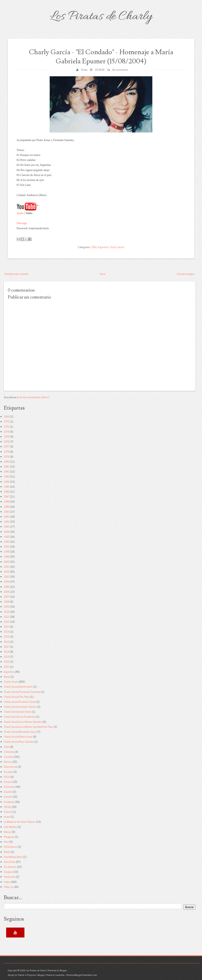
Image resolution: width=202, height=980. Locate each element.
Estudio (8, 797)
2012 (7, 622)
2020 (7, 662)
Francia (8, 812)
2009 (7, 607)
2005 (7, 587)
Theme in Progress (27, 975)
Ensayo (8, 782)
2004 (94, 247)
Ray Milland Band (13, 857)
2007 (7, 597)
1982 (7, 472)
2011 (7, 617)
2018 (7, 652)
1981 (7, 467)
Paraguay (9, 837)
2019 (7, 657)
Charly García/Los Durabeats (20, 717)
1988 (7, 502)
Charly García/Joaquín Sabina (20, 707)
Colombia (9, 752)
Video (7, 882)
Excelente (9, 802)
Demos (8, 762)
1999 (7, 557)
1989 (7, 507)
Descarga (22, 223)
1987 (7, 497)
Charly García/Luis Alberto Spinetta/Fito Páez (29, 727)
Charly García (117, 247)
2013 (7, 627)
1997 (7, 547)
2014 (7, 632)
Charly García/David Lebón (18, 687)
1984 (7, 482)
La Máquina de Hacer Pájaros (20, 822)
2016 (7, 642)
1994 (7, 532)
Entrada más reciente (17, 274)
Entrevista (9, 787)
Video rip (9, 887)
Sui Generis (10, 867)
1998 (7, 552)
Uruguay (8, 872)
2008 (7, 602)
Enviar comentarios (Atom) (34, 397)
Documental (10, 767)
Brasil (7, 677)
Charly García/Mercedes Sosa (20, 732)
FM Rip (7, 807)
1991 (7, 517)
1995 (7, 537)
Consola (8, 757)
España (8, 792)
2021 (7, 667)
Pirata (84, 70)
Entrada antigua (186, 274)
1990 (7, 512)
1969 (7, 417)
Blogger (63, 970)
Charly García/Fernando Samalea (22, 692)
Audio (20, 213)
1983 (7, 476)
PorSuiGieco (10, 847)
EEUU (7, 777)
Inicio (103, 274)
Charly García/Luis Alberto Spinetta (23, 722)
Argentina (103, 247)
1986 (7, 492)
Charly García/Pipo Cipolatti (19, 742)
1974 (7, 432)
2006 (7, 592)
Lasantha (60, 975)
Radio (7, 852)
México (8, 832)
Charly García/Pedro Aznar (18, 737)
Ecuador (8, 772)
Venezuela (10, 877)
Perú (6, 842)
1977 (7, 447)
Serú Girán (10, 862)
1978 (7, 452)
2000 (7, 562)
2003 (7, 577)
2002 (7, 572)
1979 (7, 457)
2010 (7, 612)
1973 (7, 427)
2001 (7, 567)
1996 (7, 542)
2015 (7, 637)
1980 (7, 462)
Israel (7, 817)
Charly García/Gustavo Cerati (20, 702)
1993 (7, 527)
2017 (7, 647)
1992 (7, 522)
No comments (120, 70)
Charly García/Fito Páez (17, 697)
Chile (7, 747)
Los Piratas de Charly (101, 17)
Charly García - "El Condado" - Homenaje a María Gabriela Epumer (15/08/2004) (101, 57)
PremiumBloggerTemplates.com (82, 975)
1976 (7, 442)
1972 (7, 421)
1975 (7, 437)
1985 (7, 487)
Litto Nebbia (10, 827)
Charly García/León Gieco (18, 712)
